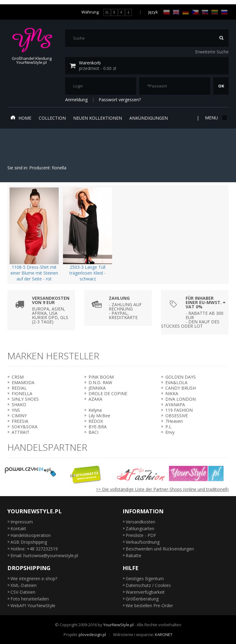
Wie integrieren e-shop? (34, 578)
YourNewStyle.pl (118, 625)
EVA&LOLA (176, 382)
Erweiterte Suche (212, 52)
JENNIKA (97, 388)
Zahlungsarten (140, 528)
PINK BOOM (101, 377)
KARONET (164, 634)
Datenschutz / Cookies (148, 585)
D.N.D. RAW (100, 382)
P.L (168, 427)
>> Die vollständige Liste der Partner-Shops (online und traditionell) (162, 489)
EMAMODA (23, 382)
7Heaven (174, 421)
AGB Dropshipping (29, 542)
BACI (93, 432)
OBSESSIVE (177, 416)
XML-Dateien (24, 585)
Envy (170, 432)
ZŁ (107, 12)
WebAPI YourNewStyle (33, 605)
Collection (52, 118)
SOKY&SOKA (25, 427)
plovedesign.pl (92, 634)
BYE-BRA (98, 427)
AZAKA (95, 399)
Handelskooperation (31, 535)
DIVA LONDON (181, 399)
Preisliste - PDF (141, 535)
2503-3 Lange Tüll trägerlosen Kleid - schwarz (88, 273)
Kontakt (18, 528)
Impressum (22, 522)
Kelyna (95, 410)
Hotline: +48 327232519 (34, 549)
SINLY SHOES (25, 399)
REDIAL (19, 388)
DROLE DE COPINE (108, 393)
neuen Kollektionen (98, 118)
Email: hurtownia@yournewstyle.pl (44, 555)
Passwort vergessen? (120, 100)
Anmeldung (76, 100)
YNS (16, 410)
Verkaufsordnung (143, 542)
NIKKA (172, 393)
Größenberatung (142, 599)
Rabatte (134, 555)
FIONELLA (22, 393)
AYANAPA (175, 405)
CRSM (18, 377)
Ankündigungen (149, 118)
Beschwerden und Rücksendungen (160, 549)
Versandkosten (140, 522)
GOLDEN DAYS (181, 377)
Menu (215, 118)
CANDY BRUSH (181, 388)
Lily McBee (99, 416)
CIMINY (19, 416)
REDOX (96, 421)
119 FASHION (179, 410)
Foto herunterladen (30, 599)
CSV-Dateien (23, 592)
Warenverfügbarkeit (145, 592)
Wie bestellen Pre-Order (149, 605)
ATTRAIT (21, 432)
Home (21, 118)
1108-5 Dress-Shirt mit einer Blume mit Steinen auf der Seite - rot (34, 273)
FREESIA (20, 421)
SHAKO (19, 405)
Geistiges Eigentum (145, 578)
